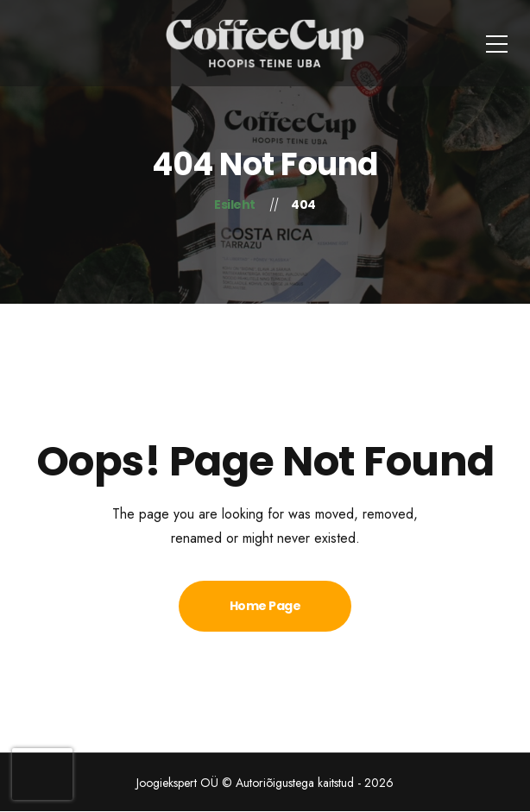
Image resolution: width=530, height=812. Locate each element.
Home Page (265, 606)
